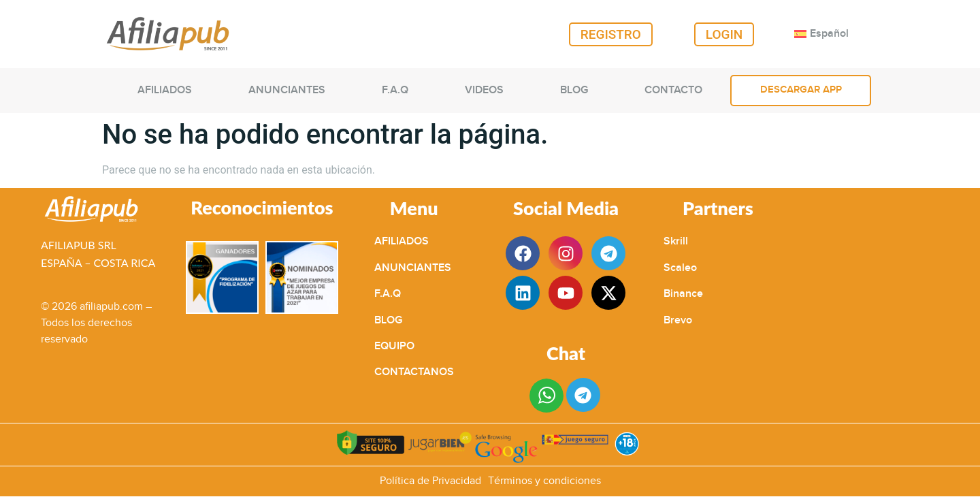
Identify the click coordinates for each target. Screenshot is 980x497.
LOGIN (724, 34)
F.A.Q (395, 90)
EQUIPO (394, 346)
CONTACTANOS (414, 372)
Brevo (678, 320)
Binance (683, 294)
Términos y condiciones (544, 481)
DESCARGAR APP (801, 90)
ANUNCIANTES (287, 90)
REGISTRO (611, 34)
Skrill (676, 241)
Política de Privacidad (430, 481)
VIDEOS (484, 90)
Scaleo (680, 268)
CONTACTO (673, 90)
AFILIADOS (165, 90)
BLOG (574, 90)
